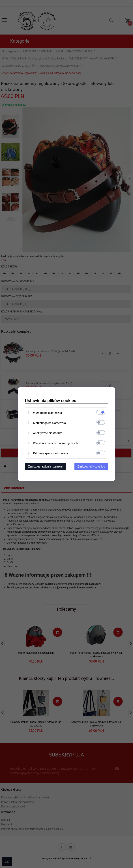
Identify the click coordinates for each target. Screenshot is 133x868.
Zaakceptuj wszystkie (91, 466)
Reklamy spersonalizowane (51, 453)
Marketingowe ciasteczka (49, 423)
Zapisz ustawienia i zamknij (46, 466)
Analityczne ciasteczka (48, 433)
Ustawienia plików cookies (51, 400)
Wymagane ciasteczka (48, 413)
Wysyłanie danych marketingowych (55, 443)
